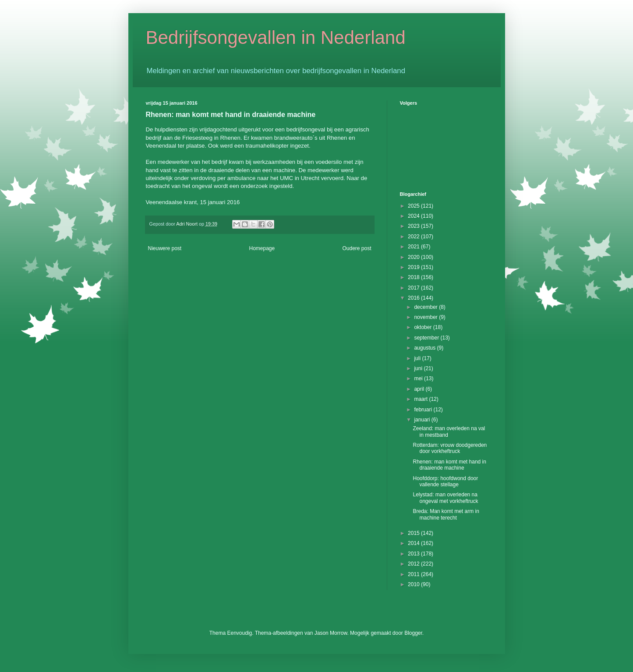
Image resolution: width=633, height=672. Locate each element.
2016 (414, 298)
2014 (414, 543)
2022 (414, 237)
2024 (414, 216)
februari (424, 410)
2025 (414, 206)
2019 (414, 267)
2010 (414, 584)
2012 (414, 564)
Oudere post (357, 248)
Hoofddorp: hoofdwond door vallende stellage (445, 481)
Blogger (413, 633)
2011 (414, 574)
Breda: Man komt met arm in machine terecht (446, 514)
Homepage (262, 248)
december (426, 307)
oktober (423, 327)
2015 (414, 533)
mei (419, 378)
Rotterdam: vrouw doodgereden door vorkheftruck (450, 448)
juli (418, 358)
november (426, 317)
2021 (414, 247)
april (420, 389)
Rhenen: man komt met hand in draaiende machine (449, 465)
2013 (414, 554)
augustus (425, 348)
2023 (414, 226)
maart (421, 399)
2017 (414, 288)
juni (419, 368)
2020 (414, 257)
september (427, 338)
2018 (414, 277)
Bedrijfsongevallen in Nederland (276, 37)
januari (423, 420)
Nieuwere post (165, 248)
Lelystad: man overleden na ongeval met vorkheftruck (445, 498)
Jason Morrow (331, 633)
